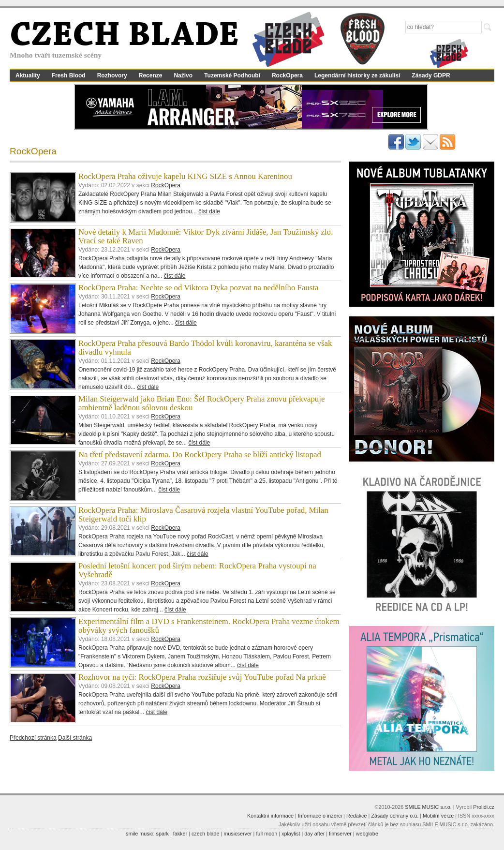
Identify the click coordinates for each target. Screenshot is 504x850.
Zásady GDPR (431, 75)
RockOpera (287, 75)
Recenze (151, 75)
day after (314, 834)
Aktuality (28, 75)
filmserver (340, 834)
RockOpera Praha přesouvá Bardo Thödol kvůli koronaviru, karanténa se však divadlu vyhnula (205, 348)
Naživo (183, 75)
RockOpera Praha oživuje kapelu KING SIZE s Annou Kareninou (185, 176)
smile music (139, 834)
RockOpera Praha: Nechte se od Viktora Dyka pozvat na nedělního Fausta (198, 288)
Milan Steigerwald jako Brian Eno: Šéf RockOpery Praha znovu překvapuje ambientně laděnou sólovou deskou (201, 403)
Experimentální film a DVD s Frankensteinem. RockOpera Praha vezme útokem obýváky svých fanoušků (209, 626)
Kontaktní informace (270, 816)
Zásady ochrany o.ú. (395, 816)
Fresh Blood (69, 75)
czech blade (206, 834)
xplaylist (291, 834)
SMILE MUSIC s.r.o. (428, 807)
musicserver (237, 834)
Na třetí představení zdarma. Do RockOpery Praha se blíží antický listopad (200, 455)
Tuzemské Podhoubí (232, 75)
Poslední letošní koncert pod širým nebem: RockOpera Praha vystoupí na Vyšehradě (197, 570)
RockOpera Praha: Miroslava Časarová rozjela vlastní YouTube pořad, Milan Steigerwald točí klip (203, 514)
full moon (267, 834)
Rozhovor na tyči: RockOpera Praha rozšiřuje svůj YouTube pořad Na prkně (202, 677)
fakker (180, 834)
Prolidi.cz (484, 807)
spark (162, 834)
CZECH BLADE (124, 37)
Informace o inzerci (320, 816)
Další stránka (75, 738)
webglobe (367, 834)
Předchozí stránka (33, 738)
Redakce (357, 816)
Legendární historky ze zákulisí (357, 75)
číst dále (209, 211)
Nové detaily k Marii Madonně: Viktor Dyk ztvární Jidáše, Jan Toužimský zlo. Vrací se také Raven (206, 236)
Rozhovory (112, 75)
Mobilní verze (438, 816)
